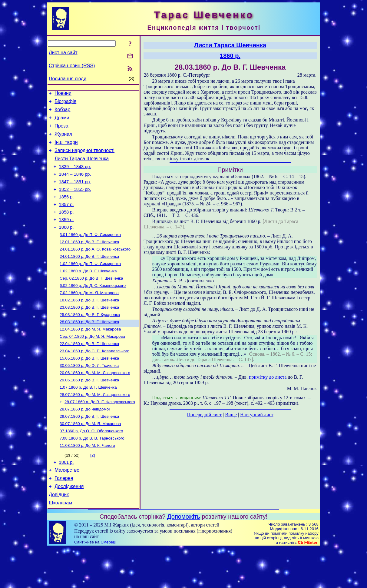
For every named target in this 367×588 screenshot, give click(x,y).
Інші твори (66, 149)
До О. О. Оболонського (91, 464)
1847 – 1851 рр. (75, 193)
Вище (231, 415)
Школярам (60, 543)
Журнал (63, 140)
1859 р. (66, 235)
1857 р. (66, 218)
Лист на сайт (63, 53)
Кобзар (62, 112)
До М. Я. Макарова (89, 315)
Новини (63, 94)
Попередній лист (204, 415)
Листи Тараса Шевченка (82, 167)
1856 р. (66, 210)
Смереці (108, 582)
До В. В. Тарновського (92, 472)
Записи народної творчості (84, 158)
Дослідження (69, 525)
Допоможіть (184, 556)
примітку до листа (268, 377)
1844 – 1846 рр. (75, 184)
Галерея (64, 515)
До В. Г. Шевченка (89, 259)
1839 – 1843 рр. (75, 176)
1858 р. (66, 227)
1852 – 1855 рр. (75, 201)
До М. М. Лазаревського (95, 401)
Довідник (59, 534)
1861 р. (66, 498)
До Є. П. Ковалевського (94, 378)
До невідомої (85, 441)
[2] (93, 490)
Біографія (65, 103)
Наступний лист (257, 415)
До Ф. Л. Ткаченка (89, 393)
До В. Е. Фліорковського (100, 433)
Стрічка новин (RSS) (72, 66)
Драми (62, 121)
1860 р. (66, 244)
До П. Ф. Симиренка (90, 252)
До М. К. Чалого (87, 480)
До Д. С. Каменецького (93, 307)
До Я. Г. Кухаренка (90, 338)
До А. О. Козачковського (95, 267)
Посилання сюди (68, 79)
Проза (61, 130)
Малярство (67, 506)
